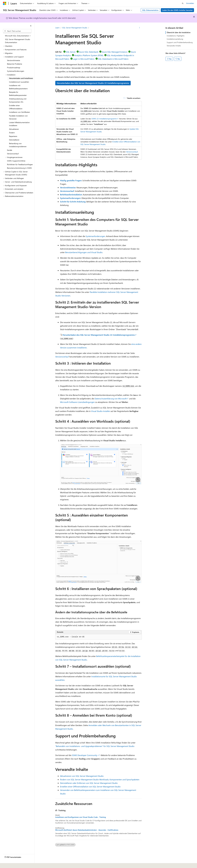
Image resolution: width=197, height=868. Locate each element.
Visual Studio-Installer (101, 411)
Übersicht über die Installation (179, 32)
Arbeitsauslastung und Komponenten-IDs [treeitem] (18, 100)
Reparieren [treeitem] (13, 136)
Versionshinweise (68, 187)
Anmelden (190, 3)
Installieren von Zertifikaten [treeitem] (19, 112)
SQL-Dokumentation (150, 10)
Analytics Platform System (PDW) (89, 55)
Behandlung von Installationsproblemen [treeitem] (18, 145)
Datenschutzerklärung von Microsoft (111, 399)
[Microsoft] (5, 3)
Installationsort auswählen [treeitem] (19, 82)
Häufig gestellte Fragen (71, 180)
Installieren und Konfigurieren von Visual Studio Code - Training (81, 817)
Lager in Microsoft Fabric (84, 59)
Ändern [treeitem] (12, 133)
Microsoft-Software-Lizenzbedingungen (77, 402)
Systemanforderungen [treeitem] (16, 71)
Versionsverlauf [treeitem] (13, 154)
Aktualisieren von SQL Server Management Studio (82, 776)
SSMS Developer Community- (85, 755)
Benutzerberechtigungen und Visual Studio (84, 252)
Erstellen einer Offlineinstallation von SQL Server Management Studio (90, 787)
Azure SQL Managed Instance (115, 52)
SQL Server (71, 52)
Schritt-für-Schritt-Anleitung (73, 202)
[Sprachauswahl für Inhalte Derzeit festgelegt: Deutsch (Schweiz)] (13, 864)
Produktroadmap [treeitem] (14, 68)
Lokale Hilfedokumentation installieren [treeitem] (19, 124)
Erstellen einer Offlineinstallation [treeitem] (16, 107)
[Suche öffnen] (183, 3)
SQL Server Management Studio (75, 28)
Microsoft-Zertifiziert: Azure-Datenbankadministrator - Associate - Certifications (87, 830)
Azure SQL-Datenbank (89, 52)
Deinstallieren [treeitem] (14, 140)
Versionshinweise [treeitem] (14, 60)
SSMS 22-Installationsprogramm (104, 119)
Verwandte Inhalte (174, 46)
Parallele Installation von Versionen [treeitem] (18, 117)
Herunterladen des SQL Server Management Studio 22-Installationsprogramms (93, 83)
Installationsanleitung (175, 39)
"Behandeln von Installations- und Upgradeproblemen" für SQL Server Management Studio (95, 746)
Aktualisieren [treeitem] (14, 129)
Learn (57, 28)
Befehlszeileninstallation (71, 195)
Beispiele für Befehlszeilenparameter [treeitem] (18, 94)
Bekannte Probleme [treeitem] (15, 64)
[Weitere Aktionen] (140, 28)
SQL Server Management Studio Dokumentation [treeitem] (18, 41)
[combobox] (17, 31)
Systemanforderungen (70, 198)
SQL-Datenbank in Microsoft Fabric (113, 59)
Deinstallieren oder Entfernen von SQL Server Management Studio (89, 783)
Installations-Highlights (176, 36)
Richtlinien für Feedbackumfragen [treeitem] (20, 164)
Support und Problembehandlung (180, 42)
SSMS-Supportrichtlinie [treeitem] (16, 161)
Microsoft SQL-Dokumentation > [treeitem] (18, 36)
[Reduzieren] (31, 26)
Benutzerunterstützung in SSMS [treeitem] (19, 168)
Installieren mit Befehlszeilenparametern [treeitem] (18, 87)
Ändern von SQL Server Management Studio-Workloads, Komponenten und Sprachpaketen (100, 779)
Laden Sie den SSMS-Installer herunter (177, 10)
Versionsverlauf (132, 152)
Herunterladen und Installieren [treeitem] (21, 78)
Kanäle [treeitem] (10, 150)
